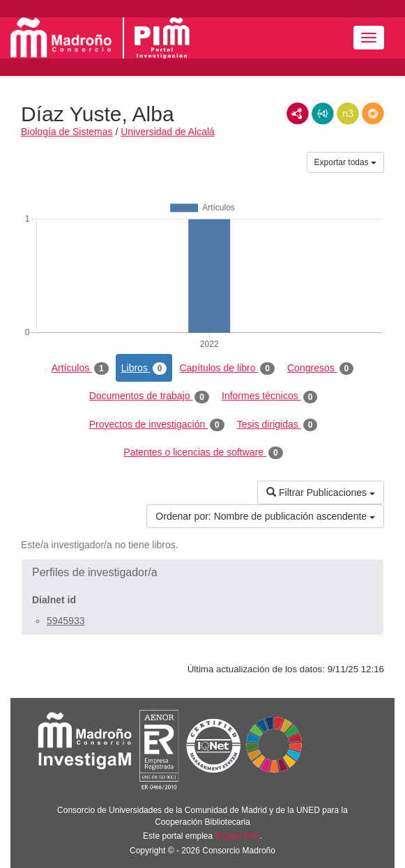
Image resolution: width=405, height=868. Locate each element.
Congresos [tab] (320, 369)
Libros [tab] (144, 369)
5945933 (66, 621)
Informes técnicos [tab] (269, 396)
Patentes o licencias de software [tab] (203, 453)
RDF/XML (298, 114)
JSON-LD (323, 114)
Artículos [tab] (80, 369)
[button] (202, 573)
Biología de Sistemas (67, 132)
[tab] (202, 573)
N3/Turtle (348, 114)
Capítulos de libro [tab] (227, 369)
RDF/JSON (373, 114)
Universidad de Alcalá (168, 132)
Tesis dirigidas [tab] (277, 425)
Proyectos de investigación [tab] (157, 425)
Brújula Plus (238, 836)
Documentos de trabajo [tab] (149, 396)
